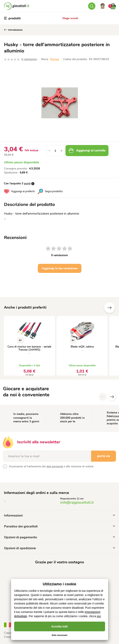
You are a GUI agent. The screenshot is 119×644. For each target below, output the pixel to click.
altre (110, 308)
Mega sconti (70, 18)
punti (27, 184)
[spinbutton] (55, 151)
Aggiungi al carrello (87, 150)
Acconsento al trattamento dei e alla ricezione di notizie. (51, 467)
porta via (104, 456)
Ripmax (55, 59)
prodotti (12, 18)
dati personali (55, 467)
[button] (61, 151)
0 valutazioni (29, 59)
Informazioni (59, 516)
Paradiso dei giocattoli (59, 526)
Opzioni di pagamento (59, 537)
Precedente (97, 308)
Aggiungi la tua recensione (60, 268)
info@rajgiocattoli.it (77, 502)
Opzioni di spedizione (59, 548)
